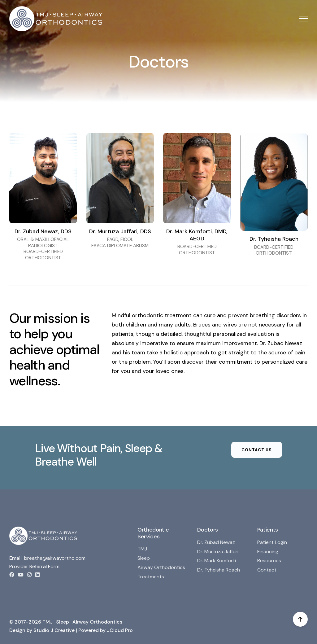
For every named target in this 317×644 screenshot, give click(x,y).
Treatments (151, 577)
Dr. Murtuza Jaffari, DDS (120, 231)
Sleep (144, 558)
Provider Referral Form (34, 566)
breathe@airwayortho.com (55, 558)
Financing (268, 552)
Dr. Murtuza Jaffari (218, 552)
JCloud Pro (120, 630)
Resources (269, 561)
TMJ (142, 549)
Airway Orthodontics (161, 567)
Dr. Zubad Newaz (216, 542)
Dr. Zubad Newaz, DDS (43, 231)
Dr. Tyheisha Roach (274, 239)
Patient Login (272, 542)
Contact (267, 570)
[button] (303, 19)
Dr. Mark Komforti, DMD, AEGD (197, 235)
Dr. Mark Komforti (217, 561)
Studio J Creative (54, 630)
